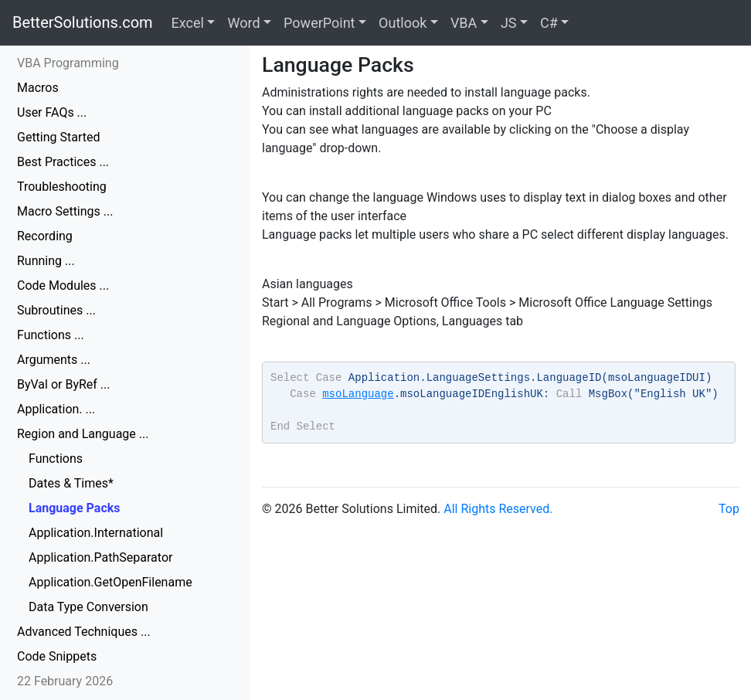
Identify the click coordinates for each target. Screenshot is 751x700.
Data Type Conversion (88, 607)
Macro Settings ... (65, 211)
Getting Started (59, 137)
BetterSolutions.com (83, 22)
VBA (464, 23)
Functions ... (51, 335)
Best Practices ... (63, 162)
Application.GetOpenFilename (110, 582)
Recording (45, 236)
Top (729, 509)
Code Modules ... (63, 285)
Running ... (46, 261)
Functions (56, 459)
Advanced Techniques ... (84, 632)
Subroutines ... (56, 310)
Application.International (96, 533)
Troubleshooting (62, 187)
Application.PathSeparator (100, 557)
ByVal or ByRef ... (64, 384)
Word (243, 23)
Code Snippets (57, 656)
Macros (38, 88)
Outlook (403, 23)
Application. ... (56, 409)
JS (509, 23)
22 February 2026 (65, 681)
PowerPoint (319, 23)
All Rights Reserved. (498, 509)
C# (549, 23)
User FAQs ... (52, 112)
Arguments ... (54, 360)
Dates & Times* (71, 483)
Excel (188, 23)
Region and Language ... (83, 434)
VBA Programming (68, 63)
